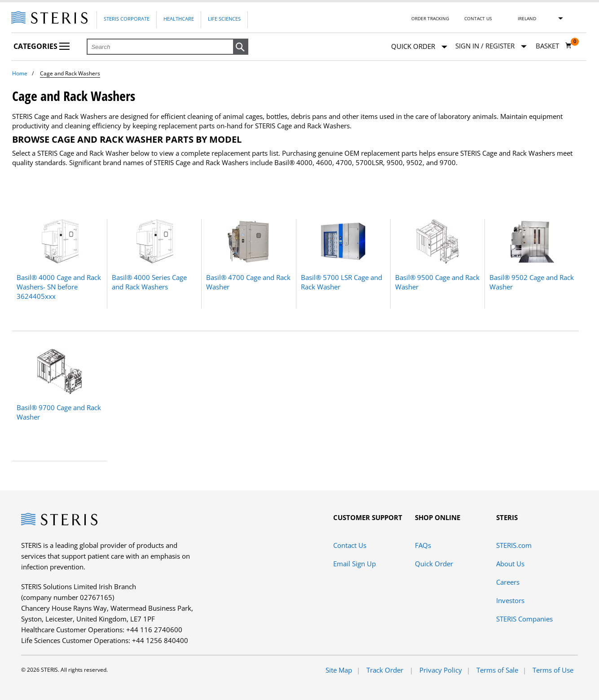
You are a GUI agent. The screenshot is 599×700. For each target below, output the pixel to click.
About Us (510, 564)
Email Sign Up (355, 564)
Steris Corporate (127, 19)
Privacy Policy (441, 670)
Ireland (527, 18)
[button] (241, 47)
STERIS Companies (524, 619)
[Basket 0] (554, 46)
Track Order (386, 670)
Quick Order (419, 47)
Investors (510, 600)
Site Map (339, 670)
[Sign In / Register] (491, 46)
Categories (42, 46)
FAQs (423, 545)
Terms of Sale (497, 670)
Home (20, 73)
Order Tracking (430, 18)
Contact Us (478, 18)
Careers (508, 582)
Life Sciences (224, 19)
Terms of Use (553, 670)
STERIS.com (514, 545)
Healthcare (179, 19)
